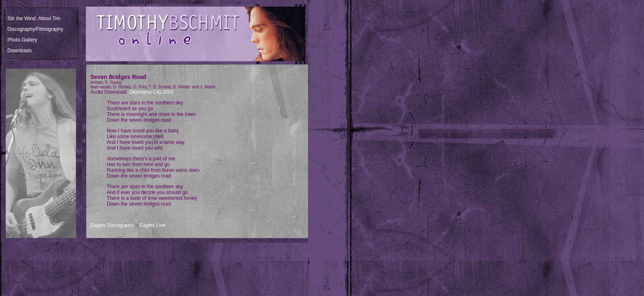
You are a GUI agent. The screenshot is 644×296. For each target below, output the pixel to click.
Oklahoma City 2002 (151, 92)
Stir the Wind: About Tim (34, 18)
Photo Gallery (22, 40)
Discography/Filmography (35, 29)
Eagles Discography (112, 225)
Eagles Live (152, 225)
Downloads (20, 51)
